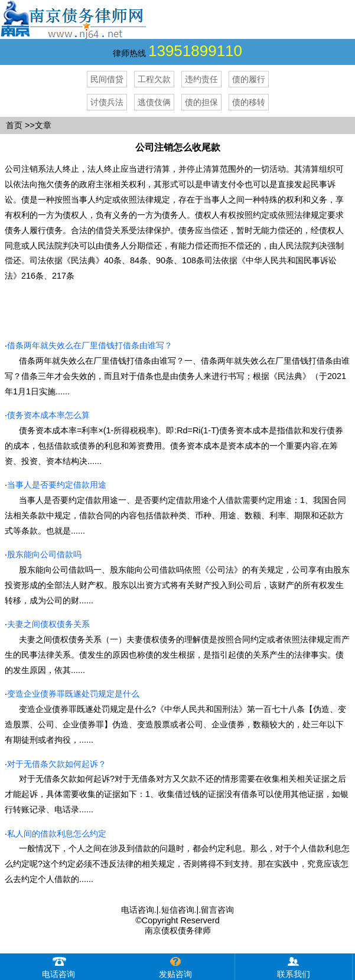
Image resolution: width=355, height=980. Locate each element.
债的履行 (249, 79)
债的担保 (201, 102)
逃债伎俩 (154, 102)
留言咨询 (217, 910)
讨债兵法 (107, 102)
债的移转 (249, 102)
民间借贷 (107, 79)
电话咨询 (138, 910)
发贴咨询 (175, 966)
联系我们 (294, 966)
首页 (14, 125)
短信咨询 (178, 910)
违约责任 (201, 79)
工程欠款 (154, 79)
